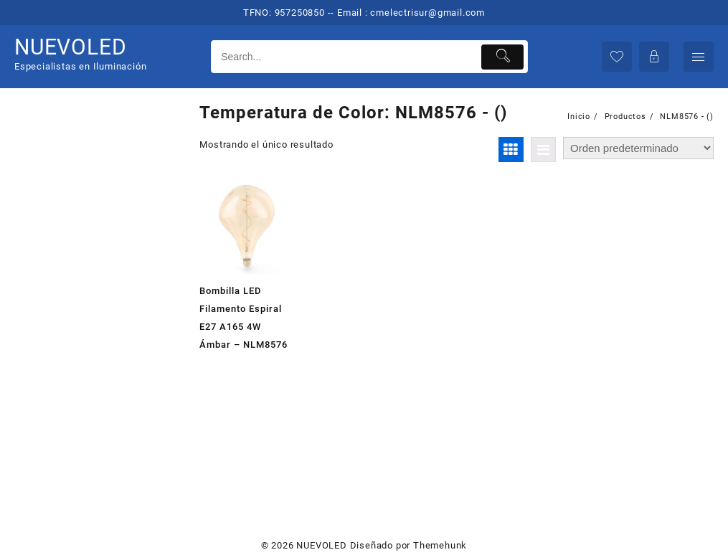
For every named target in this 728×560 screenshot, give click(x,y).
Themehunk (440, 545)
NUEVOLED (70, 47)
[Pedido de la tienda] (638, 148)
